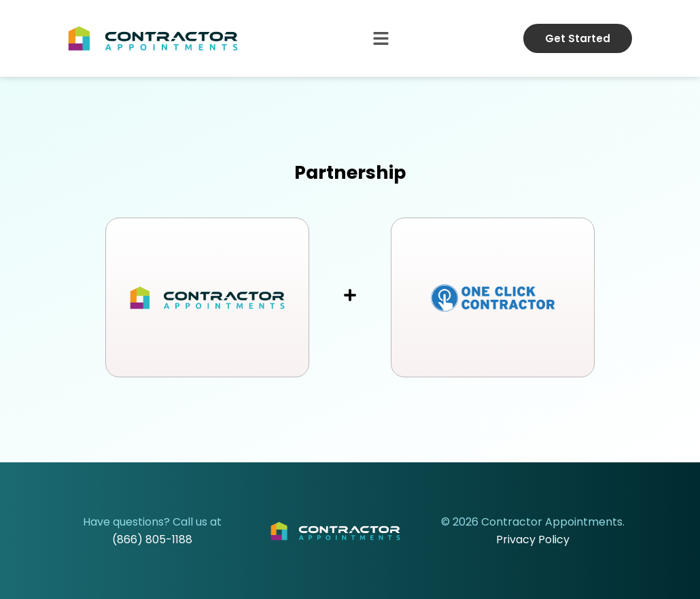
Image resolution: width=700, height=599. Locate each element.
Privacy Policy (533, 540)
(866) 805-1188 (152, 540)
